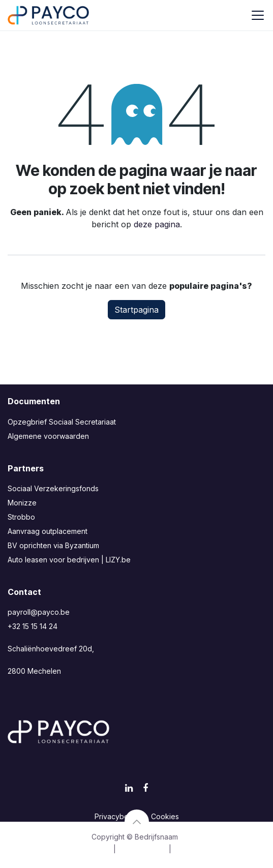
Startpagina (136, 310)
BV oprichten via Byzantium (53, 545)
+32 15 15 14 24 (33, 626)
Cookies (165, 816)
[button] (137, 822)
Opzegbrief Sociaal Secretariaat (62, 422)
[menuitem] (80, 849)
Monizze (22, 503)
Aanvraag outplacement (48, 531)
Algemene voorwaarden (48, 436)
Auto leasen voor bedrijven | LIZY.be (69, 560)
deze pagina (157, 224)
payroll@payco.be (39, 612)
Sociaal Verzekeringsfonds (53, 488)
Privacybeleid (118, 816)
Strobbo (21, 517)
